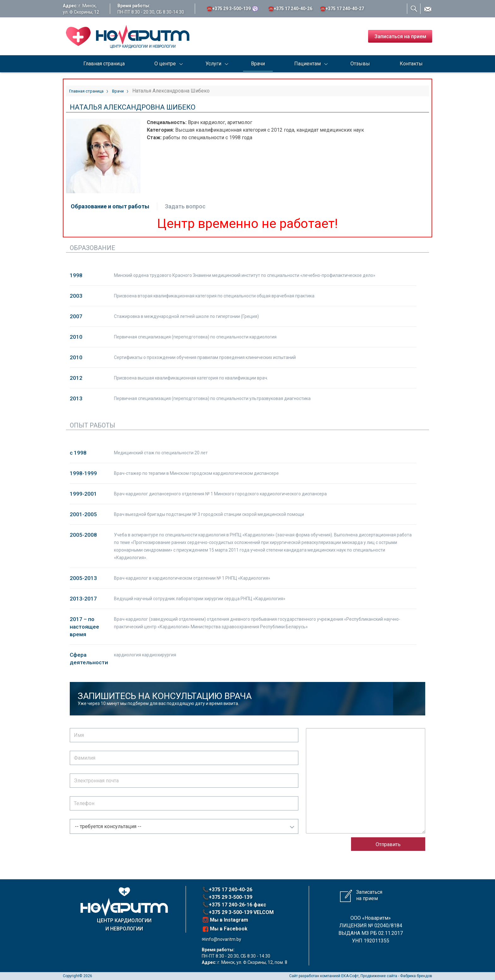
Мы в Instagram (225, 920)
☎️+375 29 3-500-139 (233, 9)
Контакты (411, 64)
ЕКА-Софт (350, 976)
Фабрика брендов (416, 976)
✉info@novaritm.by (221, 939)
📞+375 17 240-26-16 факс (234, 905)
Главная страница (104, 64)
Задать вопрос (185, 206)
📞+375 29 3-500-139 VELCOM (238, 912)
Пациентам (307, 64)
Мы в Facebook (225, 929)
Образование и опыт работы (110, 206)
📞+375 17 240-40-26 (227, 890)
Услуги (213, 64)
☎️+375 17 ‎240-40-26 (290, 9)
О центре (165, 64)
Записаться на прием (400, 36)
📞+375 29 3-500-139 (227, 897)
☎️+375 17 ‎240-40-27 (342, 9)
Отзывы (360, 64)
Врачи (258, 64)
